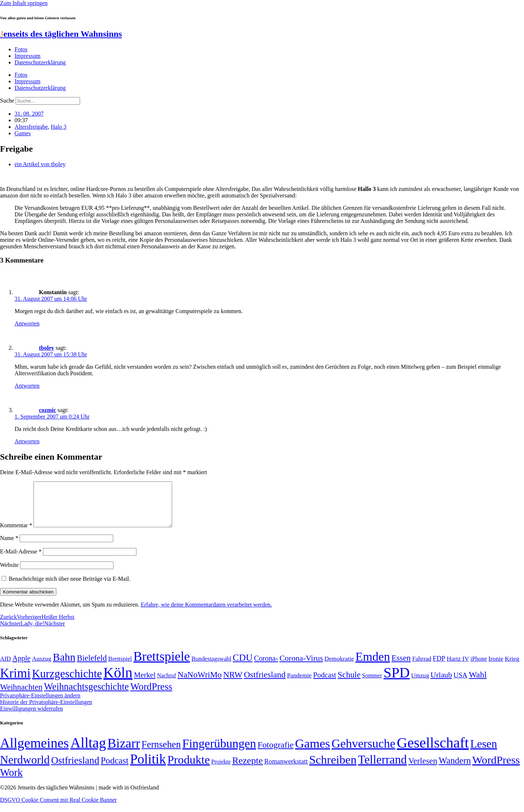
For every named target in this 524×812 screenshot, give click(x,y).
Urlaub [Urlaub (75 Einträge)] (441, 684)
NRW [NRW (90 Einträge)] (233, 683)
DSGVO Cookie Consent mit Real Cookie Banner (58, 809)
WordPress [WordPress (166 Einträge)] (496, 769)
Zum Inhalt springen (24, 3)
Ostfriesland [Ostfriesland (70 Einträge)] (75, 769)
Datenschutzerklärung (40, 62)
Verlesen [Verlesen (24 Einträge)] (423, 769)
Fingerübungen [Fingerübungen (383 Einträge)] (219, 752)
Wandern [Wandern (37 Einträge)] (454, 769)
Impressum (27, 56)
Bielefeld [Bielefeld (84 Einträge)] (92, 667)
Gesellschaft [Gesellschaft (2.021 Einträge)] (433, 751)
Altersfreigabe (31, 127)
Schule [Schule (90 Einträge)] (349, 683)
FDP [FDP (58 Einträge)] (439, 667)
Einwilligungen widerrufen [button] (31, 717)
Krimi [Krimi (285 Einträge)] (15, 682)
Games (23, 133)
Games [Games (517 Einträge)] (313, 752)
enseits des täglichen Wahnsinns (61, 34)
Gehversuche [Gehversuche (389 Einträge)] (363, 752)
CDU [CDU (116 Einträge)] (243, 666)
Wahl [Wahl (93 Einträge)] (478, 683)
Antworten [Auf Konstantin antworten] (27, 323)
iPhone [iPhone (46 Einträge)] (479, 668)
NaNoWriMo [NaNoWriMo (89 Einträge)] (200, 683)
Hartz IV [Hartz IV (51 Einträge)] (458, 667)
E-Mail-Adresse (21, 560)
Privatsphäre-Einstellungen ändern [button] (40, 704)
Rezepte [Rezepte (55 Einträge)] (247, 769)
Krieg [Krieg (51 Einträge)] (512, 667)
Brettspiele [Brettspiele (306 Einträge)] (162, 665)
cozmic (47, 410)
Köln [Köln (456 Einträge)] (118, 681)
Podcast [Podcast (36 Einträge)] (115, 769)
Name (9, 547)
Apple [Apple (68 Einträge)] (21, 667)
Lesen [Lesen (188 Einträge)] (484, 753)
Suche (7, 101)
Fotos (21, 49)
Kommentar (16, 534)
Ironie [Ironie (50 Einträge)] (496, 667)
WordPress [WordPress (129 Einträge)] (151, 695)
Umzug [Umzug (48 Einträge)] (420, 684)
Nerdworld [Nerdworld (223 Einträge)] (25, 769)
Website (9, 574)
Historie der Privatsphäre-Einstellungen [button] (46, 711)
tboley (47, 348)
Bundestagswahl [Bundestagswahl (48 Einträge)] (211, 667)
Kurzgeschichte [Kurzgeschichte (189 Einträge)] (67, 682)
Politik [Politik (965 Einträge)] (148, 768)
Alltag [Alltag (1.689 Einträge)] (88, 751)
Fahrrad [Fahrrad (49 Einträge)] (422, 667)
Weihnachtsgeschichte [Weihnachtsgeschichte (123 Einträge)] (86, 695)
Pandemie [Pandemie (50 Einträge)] (299, 684)
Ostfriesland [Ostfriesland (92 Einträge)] (265, 683)
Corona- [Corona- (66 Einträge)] (266, 667)
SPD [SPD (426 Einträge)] (397, 681)
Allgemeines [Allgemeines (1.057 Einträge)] (34, 752)
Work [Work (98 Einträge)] (11, 781)
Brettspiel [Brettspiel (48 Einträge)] (120, 667)
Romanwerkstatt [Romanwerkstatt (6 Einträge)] (286, 770)
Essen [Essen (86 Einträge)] (401, 667)
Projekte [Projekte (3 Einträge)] (221, 770)
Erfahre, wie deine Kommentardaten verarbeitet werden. (206, 613)
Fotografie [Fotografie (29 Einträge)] (276, 753)
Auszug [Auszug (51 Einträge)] (42, 667)
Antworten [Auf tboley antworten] (27, 386)
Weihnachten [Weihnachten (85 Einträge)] (21, 696)
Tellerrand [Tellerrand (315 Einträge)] (382, 768)
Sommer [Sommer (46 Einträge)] (372, 684)
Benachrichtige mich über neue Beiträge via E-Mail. (70, 587)
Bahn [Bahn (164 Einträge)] (64, 666)
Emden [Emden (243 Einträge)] (373, 665)
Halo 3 (59, 127)
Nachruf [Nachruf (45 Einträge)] (166, 684)
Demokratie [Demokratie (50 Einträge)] (339, 667)
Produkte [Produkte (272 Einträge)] (189, 768)
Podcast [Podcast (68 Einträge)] (325, 684)
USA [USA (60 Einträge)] (460, 684)
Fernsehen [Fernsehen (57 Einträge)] (161, 753)
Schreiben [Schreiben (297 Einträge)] (333, 768)
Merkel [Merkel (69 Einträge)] (145, 684)
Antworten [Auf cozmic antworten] (27, 441)
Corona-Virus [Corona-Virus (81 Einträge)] (301, 667)
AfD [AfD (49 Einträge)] (5, 667)
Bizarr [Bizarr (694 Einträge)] (124, 752)
